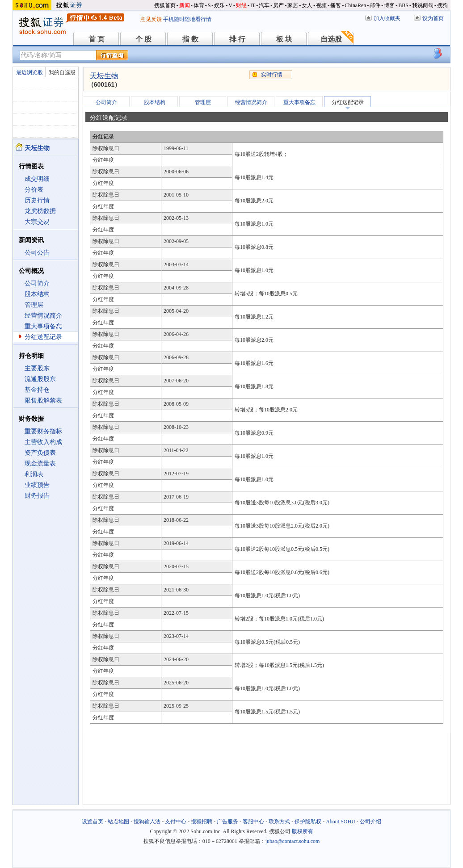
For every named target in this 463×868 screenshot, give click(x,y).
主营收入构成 (43, 442)
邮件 (375, 5)
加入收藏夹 (387, 18)
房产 (278, 5)
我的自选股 (62, 72)
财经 (241, 5)
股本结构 (37, 294)
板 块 (284, 39)
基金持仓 (37, 390)
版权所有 (303, 831)
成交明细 (37, 179)
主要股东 (37, 368)
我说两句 (423, 5)
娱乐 (219, 5)
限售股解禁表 (43, 400)
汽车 (264, 5)
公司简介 (37, 283)
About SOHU (341, 822)
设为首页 (433, 18)
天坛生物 (104, 76)
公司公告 (37, 253)
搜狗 (442, 5)
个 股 (143, 39)
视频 (321, 5)
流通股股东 (40, 379)
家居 (293, 5)
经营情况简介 (43, 316)
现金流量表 (40, 463)
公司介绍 (370, 822)
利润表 (34, 474)
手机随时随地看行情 (187, 19)
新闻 (185, 5)
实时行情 (272, 75)
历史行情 (37, 200)
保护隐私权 (308, 822)
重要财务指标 (43, 431)
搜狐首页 (165, 5)
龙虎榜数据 (40, 211)
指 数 (190, 39)
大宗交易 (37, 222)
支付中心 (176, 822)
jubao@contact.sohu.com (293, 841)
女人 (307, 5)
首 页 (97, 39)
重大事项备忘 (43, 326)
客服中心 (253, 822)
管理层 (34, 305)
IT (253, 5)
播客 (336, 5)
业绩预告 (37, 485)
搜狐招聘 (202, 822)
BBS (403, 5)
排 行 (237, 39)
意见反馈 (151, 19)
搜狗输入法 (147, 822)
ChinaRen (355, 5)
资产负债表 (40, 453)
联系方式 (279, 822)
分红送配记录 (43, 337)
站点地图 (118, 822)
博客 (389, 5)
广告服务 (227, 822)
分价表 (34, 190)
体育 (199, 5)
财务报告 (37, 496)
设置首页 (93, 822)
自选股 (331, 39)
